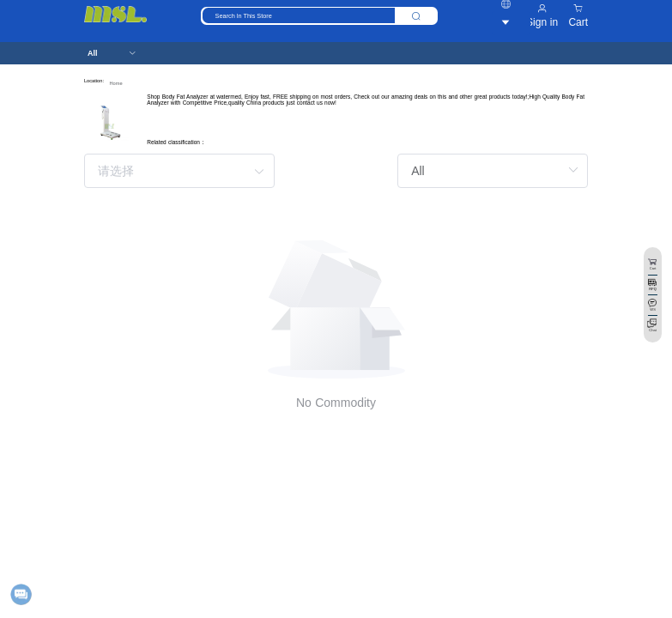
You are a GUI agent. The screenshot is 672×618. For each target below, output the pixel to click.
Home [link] (115, 83)
